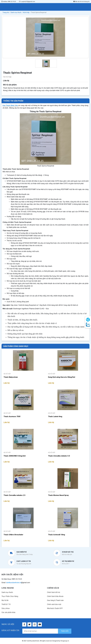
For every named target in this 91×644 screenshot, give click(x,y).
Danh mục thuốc (7, 592)
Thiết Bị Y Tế (6, 604)
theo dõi (65, 631)
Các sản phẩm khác (8, 612)
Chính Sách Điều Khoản (55, 596)
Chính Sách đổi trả (54, 592)
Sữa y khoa (6, 608)
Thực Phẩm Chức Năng (10, 596)
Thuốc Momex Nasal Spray (58, 495)
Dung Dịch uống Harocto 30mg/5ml (62, 377)
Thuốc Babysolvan (11, 377)
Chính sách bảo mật (54, 604)
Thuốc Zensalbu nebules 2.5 (14, 495)
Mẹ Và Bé (5, 600)
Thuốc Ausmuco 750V (12, 416)
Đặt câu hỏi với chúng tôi (81, 1)
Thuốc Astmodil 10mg (57, 535)
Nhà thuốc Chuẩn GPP (55, 608)
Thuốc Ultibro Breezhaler (13, 535)
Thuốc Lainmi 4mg (55, 416)
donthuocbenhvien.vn (14, 583)
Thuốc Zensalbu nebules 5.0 (59, 456)
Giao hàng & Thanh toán (55, 600)
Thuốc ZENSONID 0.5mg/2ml (15, 456)
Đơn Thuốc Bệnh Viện (10, 105)
